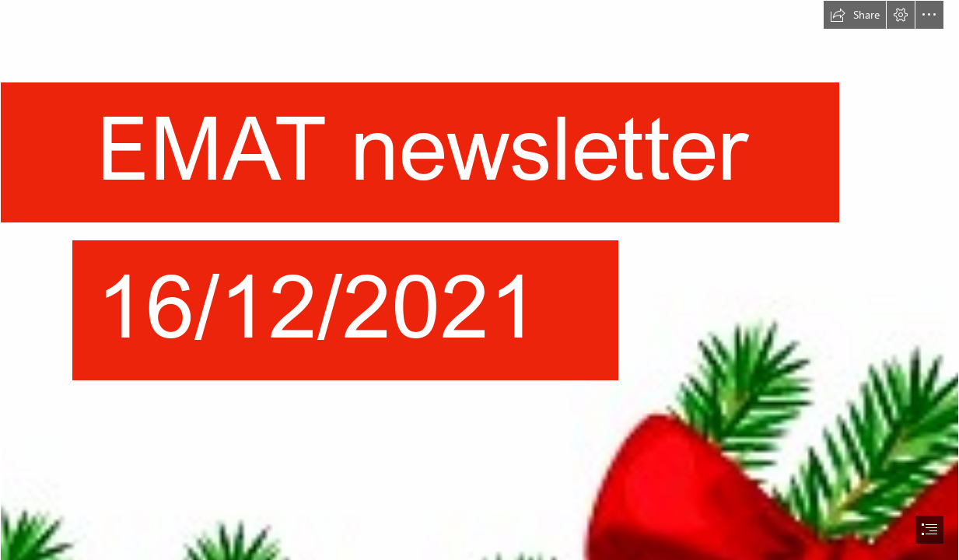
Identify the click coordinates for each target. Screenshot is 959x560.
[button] (855, 15)
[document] (479, 280)
